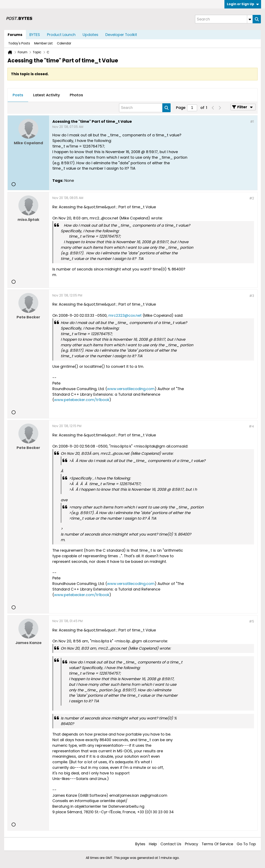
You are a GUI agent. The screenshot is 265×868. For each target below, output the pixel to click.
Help (153, 844)
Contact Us (171, 844)
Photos (76, 95)
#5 (252, 621)
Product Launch (61, 35)
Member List (43, 43)
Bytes (140, 844)
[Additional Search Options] (250, 19)
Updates (90, 35)
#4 (251, 426)
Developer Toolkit (121, 35)
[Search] (224, 19)
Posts (18, 95)
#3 (252, 296)
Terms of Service (217, 844)
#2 (252, 198)
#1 (252, 122)
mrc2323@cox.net (125, 315)
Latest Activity (46, 95)
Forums (15, 35)
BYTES (35, 35)
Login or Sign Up (243, 4)
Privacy (192, 844)
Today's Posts (19, 43)
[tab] (18, 95)
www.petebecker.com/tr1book (82, 400)
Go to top (246, 844)
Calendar (64, 43)
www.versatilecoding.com (131, 389)
